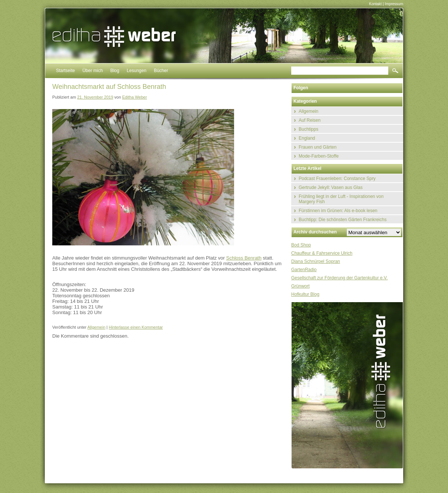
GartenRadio (304, 270)
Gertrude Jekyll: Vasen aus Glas (331, 187)
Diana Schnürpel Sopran (316, 261)
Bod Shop (301, 245)
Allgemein (96, 327)
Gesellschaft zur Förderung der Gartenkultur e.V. (339, 278)
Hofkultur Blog (305, 294)
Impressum (394, 4)
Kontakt (375, 4)
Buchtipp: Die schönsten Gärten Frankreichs (343, 220)
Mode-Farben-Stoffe (319, 156)
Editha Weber (134, 97)
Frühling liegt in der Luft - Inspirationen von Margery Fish (341, 199)
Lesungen (136, 71)
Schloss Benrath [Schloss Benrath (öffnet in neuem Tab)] (244, 258)
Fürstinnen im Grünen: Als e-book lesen (338, 211)
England (307, 138)
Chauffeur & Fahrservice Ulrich (322, 253)
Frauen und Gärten (318, 147)
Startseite (66, 71)
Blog (115, 71)
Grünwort (300, 286)
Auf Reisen (310, 120)
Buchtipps (309, 129)
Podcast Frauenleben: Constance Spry (337, 179)
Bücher (161, 71)
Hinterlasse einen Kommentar (136, 327)
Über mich (93, 71)
